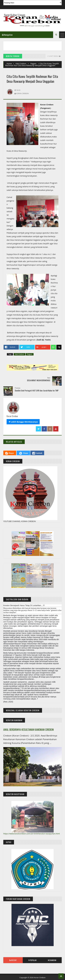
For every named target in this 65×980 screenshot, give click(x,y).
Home (9, 64)
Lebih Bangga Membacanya (23, 422)
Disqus (23, 453)
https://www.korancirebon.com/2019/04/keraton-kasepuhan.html (32, 834)
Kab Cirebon (21, 64)
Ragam (33, 64)
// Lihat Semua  (54, 56)
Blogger (10, 453)
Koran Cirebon (40, 977)
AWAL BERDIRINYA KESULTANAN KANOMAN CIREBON (28, 730)
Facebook (37, 453)
